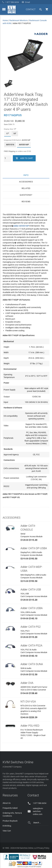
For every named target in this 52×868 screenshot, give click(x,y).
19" (15, 134)
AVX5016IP (24, 145)
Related (26, 188)
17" (7, 134)
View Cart (7, 831)
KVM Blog (7, 826)
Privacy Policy (43, 848)
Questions (25, 195)
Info (26, 175)
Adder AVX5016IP (21, 226)
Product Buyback (10, 821)
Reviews (26, 202)
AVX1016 (10, 145)
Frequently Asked (10, 808)
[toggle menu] (4, 9)
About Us (7, 803)
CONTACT (31, 9)
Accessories (26, 182)
